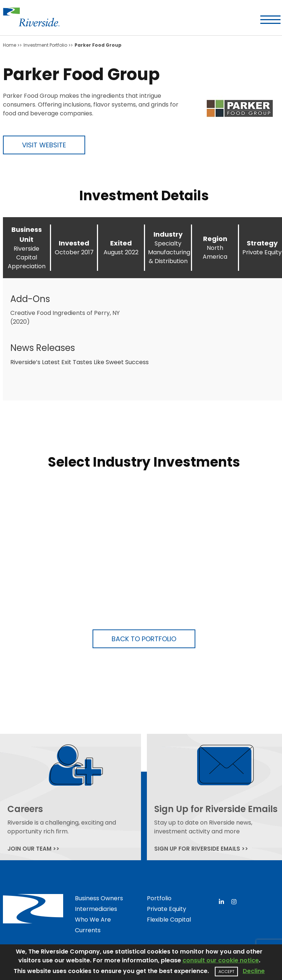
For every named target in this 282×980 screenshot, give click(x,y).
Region (215, 239)
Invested (74, 243)
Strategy (262, 243)
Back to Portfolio (144, 639)
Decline (254, 971)
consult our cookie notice (221, 960)
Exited (121, 243)
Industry (168, 234)
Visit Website (44, 145)
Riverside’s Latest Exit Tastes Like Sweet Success (79, 362)
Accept (226, 972)
